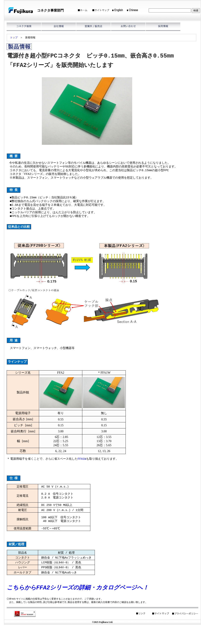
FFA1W (82, 467)
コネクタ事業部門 (50, 10)
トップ (14, 37)
